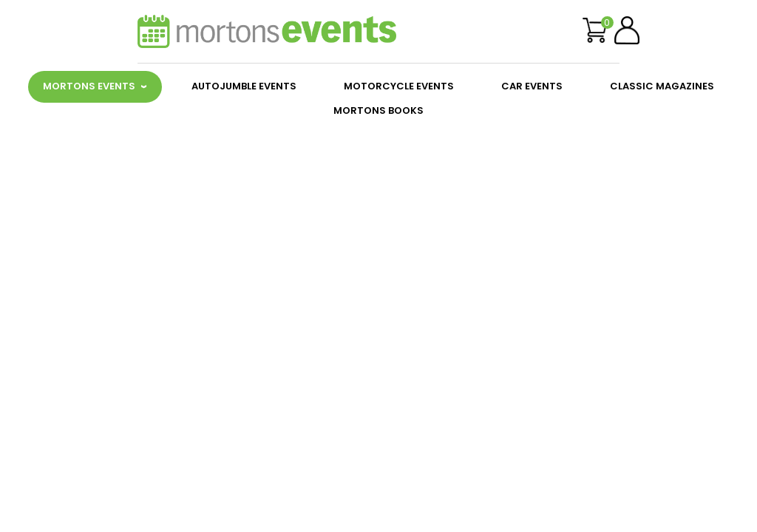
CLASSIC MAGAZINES (662, 86)
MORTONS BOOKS (378, 110)
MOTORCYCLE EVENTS (399, 86)
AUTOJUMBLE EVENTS (244, 86)
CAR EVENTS (532, 86)
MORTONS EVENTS (89, 86)
